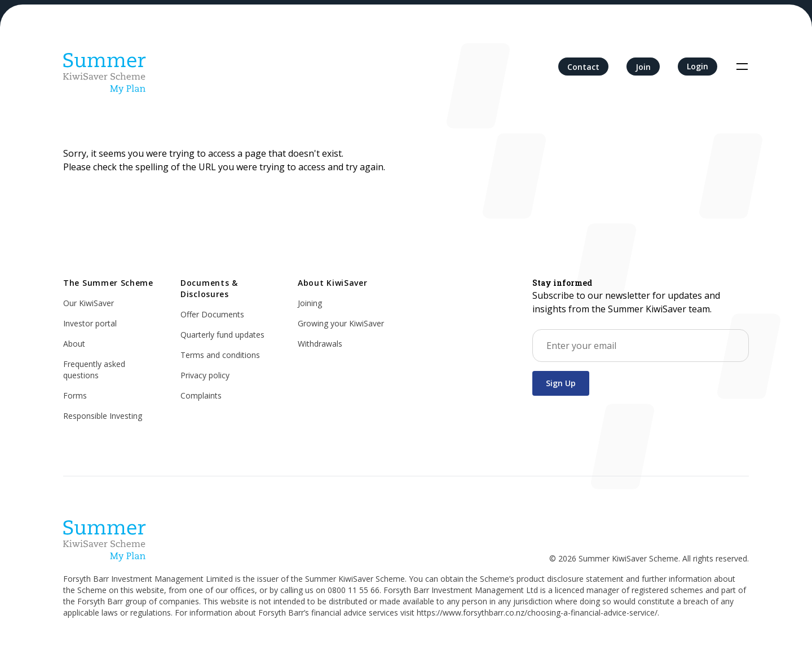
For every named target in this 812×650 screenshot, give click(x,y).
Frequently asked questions (94, 370)
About (74, 344)
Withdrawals (320, 344)
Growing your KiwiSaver (341, 323)
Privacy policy (205, 375)
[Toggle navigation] (742, 67)
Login (698, 66)
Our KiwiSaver (89, 303)
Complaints (201, 395)
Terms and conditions (220, 355)
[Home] (105, 67)
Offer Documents (212, 314)
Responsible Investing (103, 416)
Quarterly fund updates (222, 335)
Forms (75, 395)
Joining (310, 303)
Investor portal (90, 323)
